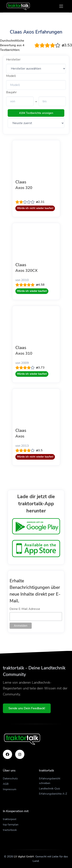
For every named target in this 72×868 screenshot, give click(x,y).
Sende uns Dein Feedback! (27, 708)
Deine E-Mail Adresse (25, 609)
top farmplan (11, 825)
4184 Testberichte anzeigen (36, 113)
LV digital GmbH (24, 857)
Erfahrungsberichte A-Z (53, 794)
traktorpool (10, 819)
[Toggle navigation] (61, 6)
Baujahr (11, 92)
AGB (6, 784)
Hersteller (13, 60)
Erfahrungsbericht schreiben (50, 781)
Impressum (10, 789)
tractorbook (10, 830)
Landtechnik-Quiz (49, 789)
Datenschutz (10, 779)
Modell (11, 76)
